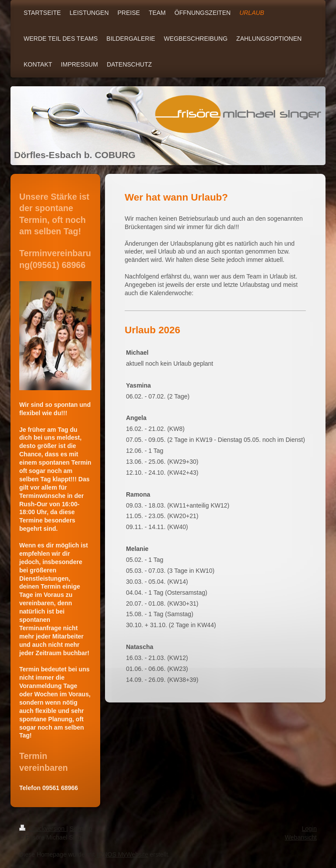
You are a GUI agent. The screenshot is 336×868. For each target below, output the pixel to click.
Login (309, 829)
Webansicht (301, 837)
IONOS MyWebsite (122, 854)
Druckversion (43, 829)
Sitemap (81, 829)
